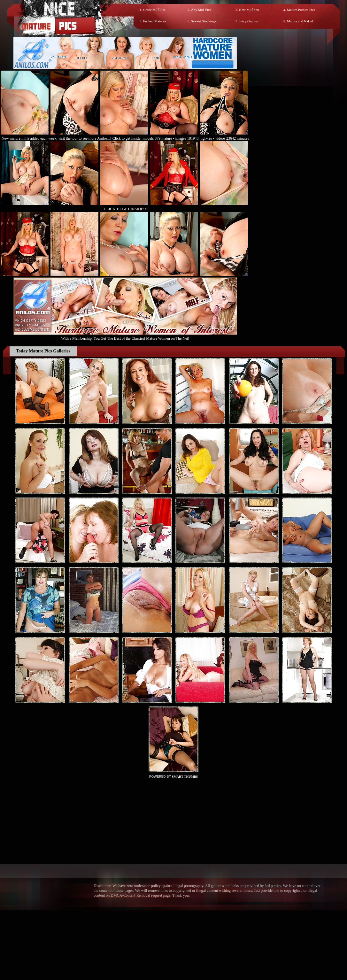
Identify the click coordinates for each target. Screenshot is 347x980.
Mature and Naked (300, 21)
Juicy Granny (248, 21)
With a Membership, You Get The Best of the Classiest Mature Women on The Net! (125, 336)
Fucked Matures (154, 21)
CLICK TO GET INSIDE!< (125, 209)
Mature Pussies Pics (301, 10)
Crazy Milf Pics (154, 10)
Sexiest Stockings (204, 21)
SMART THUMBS (185, 777)
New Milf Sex (249, 10)
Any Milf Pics (201, 10)
